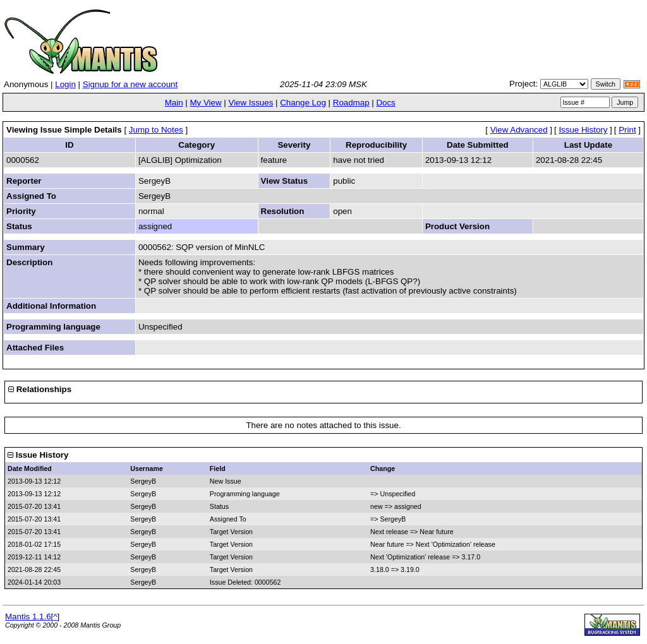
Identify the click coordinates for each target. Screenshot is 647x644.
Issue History (583, 130)
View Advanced (519, 130)
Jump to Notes (156, 130)
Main (174, 103)
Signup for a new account (130, 84)
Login (65, 84)
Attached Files (35, 348)
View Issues (251, 103)
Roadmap (351, 103)
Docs (385, 103)
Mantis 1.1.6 (28, 617)
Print (627, 130)
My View (205, 103)
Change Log (303, 103)
